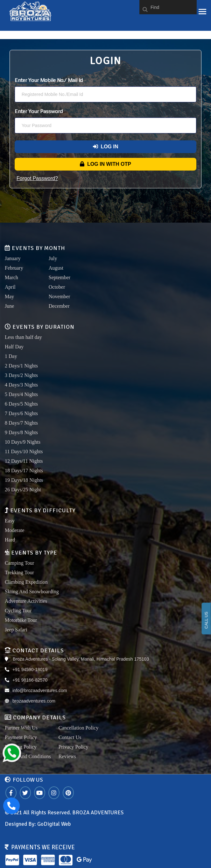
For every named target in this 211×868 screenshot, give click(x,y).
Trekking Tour (19, 572)
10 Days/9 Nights (23, 442)
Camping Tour (19, 563)
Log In (106, 147)
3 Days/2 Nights (21, 375)
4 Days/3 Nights (21, 385)
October (57, 287)
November (60, 296)
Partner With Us (21, 728)
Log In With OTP (105, 164)
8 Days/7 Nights (21, 423)
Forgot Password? (37, 178)
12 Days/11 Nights (24, 461)
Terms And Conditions (28, 756)
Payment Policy (21, 737)
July (53, 258)
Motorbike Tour (21, 620)
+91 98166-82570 (30, 680)
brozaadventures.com (34, 701)
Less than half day (23, 337)
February (14, 268)
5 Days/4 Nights (21, 394)
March (11, 277)
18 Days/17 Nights (24, 471)
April (10, 287)
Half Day (14, 347)
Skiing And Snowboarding (32, 592)
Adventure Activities (26, 601)
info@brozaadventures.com (40, 690)
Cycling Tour (18, 611)
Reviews (67, 756)
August (56, 268)
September (60, 277)
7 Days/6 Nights (21, 413)
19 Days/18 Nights (24, 480)
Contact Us (70, 737)
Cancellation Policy (79, 728)
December (59, 306)
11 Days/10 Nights (24, 451)
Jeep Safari (16, 630)
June (9, 306)
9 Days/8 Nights (21, 432)
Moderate (14, 530)
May (9, 296)
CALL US (206, 620)
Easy (10, 521)
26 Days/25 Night (23, 490)
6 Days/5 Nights (21, 404)
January (13, 258)
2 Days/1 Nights (21, 366)
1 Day (11, 356)
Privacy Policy (74, 747)
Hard (10, 540)
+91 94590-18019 (30, 670)
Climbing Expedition (26, 582)
